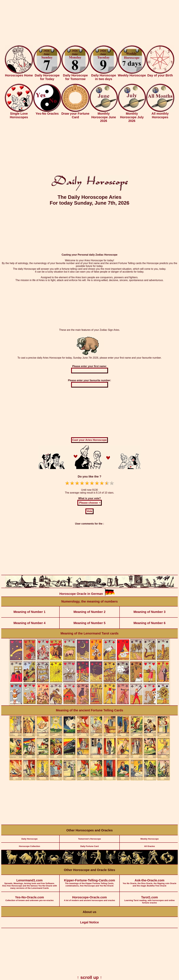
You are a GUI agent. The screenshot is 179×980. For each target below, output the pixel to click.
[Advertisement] (89, 23)
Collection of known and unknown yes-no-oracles (29, 897)
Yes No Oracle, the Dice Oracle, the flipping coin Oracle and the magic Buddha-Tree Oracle (150, 881)
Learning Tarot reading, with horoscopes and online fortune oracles (150, 898)
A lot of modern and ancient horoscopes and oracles (89, 897)
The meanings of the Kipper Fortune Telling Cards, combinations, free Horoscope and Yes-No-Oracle (89, 881)
